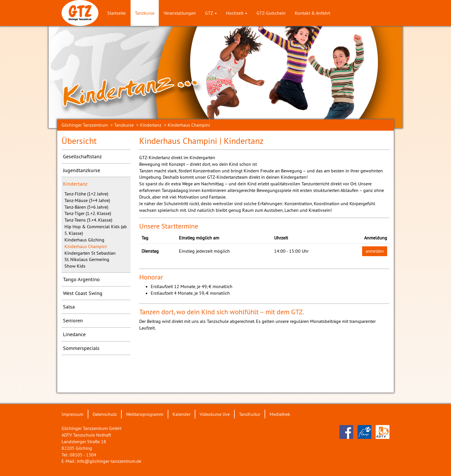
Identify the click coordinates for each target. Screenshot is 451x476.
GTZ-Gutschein (271, 13)
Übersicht (79, 141)
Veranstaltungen (180, 13)
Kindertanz (151, 125)
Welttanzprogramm (145, 414)
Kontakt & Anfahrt (313, 13)
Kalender (181, 414)
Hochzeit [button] (237, 13)
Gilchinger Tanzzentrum (85, 125)
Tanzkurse (145, 13)
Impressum (72, 414)
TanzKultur (250, 414)
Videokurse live (215, 414)
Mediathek (280, 414)
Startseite (116, 13)
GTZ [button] (211, 13)
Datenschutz (105, 414)
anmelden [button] (375, 251)
